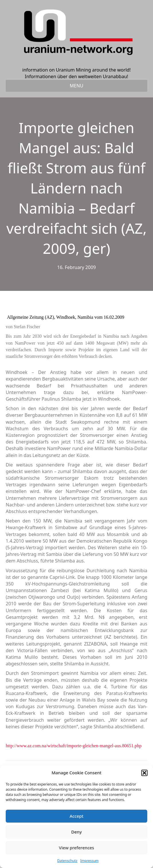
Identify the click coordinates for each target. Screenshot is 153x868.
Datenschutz (67, 861)
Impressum (89, 861)
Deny (77, 832)
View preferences (77, 848)
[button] (144, 773)
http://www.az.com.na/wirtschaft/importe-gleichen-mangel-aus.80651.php (74, 746)
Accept (76, 816)
